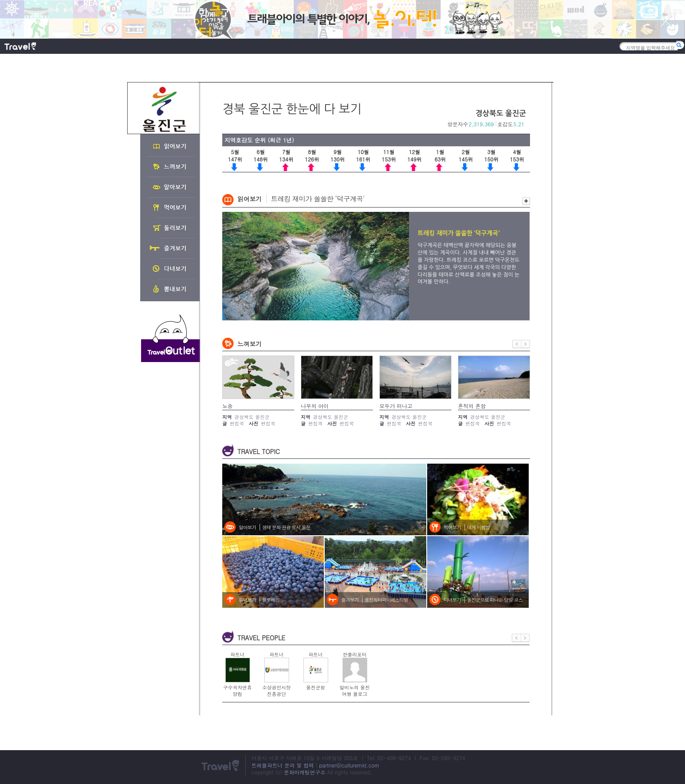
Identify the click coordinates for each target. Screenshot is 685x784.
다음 (526, 344)
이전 (517, 344)
